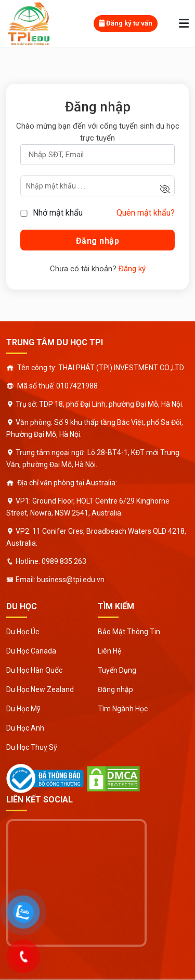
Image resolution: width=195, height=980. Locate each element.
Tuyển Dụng (117, 670)
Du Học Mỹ (23, 709)
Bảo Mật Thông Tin (129, 632)
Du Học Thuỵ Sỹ (32, 747)
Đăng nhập (115, 689)
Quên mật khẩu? (146, 213)
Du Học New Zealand (40, 689)
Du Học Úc (23, 632)
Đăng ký (132, 269)
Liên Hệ (109, 651)
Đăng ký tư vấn (126, 23)
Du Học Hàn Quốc (34, 670)
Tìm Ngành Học (123, 709)
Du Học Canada (31, 651)
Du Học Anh (25, 728)
